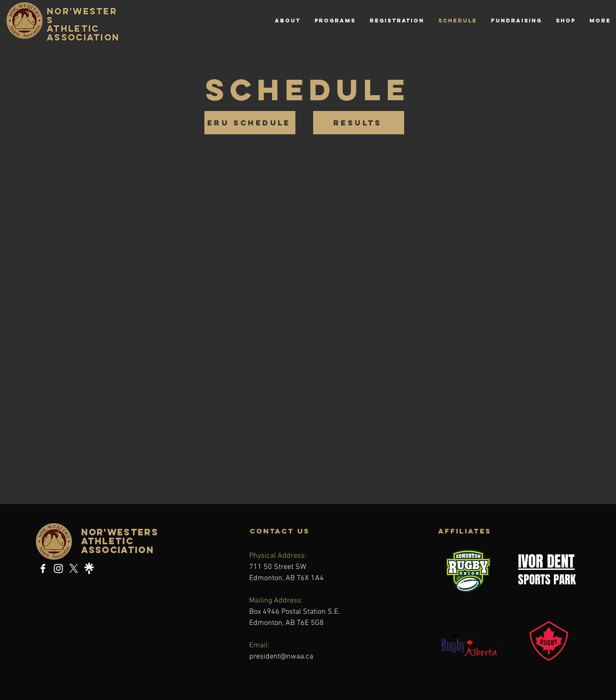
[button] (335, 21)
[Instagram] (58, 568)
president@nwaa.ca (281, 657)
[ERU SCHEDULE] (250, 123)
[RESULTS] (359, 123)
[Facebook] (43, 568)
